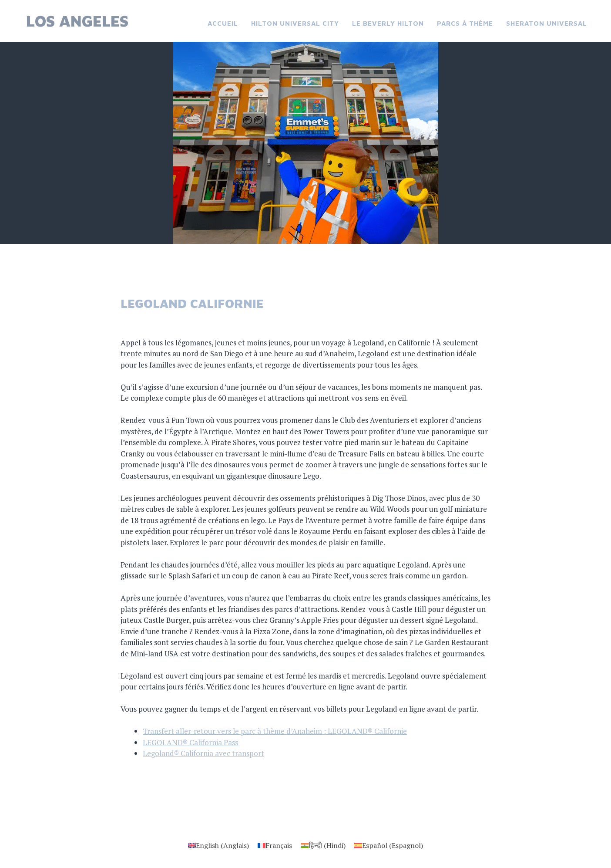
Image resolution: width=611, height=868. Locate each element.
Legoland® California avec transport (203, 753)
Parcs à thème (465, 23)
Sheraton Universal (547, 23)
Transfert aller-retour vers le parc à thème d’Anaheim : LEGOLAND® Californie (275, 731)
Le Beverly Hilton (388, 23)
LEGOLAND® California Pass (190, 742)
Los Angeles (77, 21)
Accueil (223, 23)
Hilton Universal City (295, 23)
